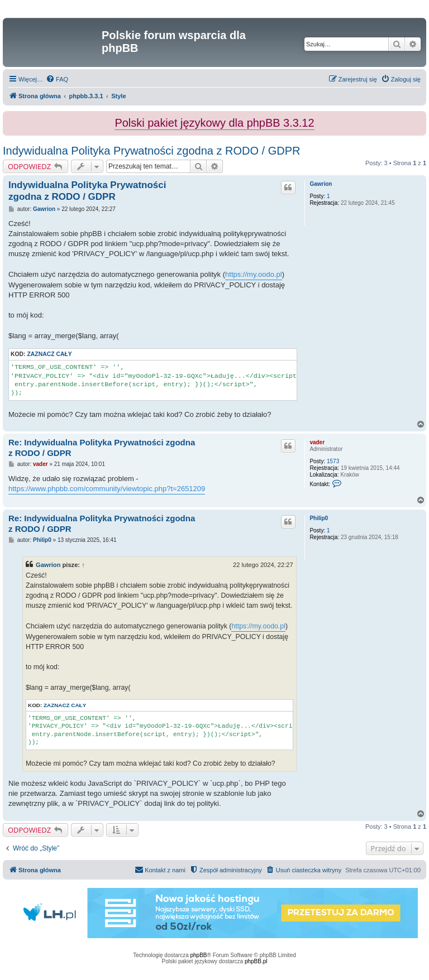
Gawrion (321, 184)
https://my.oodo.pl (254, 274)
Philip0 (319, 518)
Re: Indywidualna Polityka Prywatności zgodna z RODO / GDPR (102, 448)
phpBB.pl (256, 961)
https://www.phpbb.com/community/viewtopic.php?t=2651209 (107, 489)
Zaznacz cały (49, 354)
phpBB (199, 955)
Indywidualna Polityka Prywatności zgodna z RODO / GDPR (151, 151)
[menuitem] (57, 79)
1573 (333, 461)
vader (317, 442)
